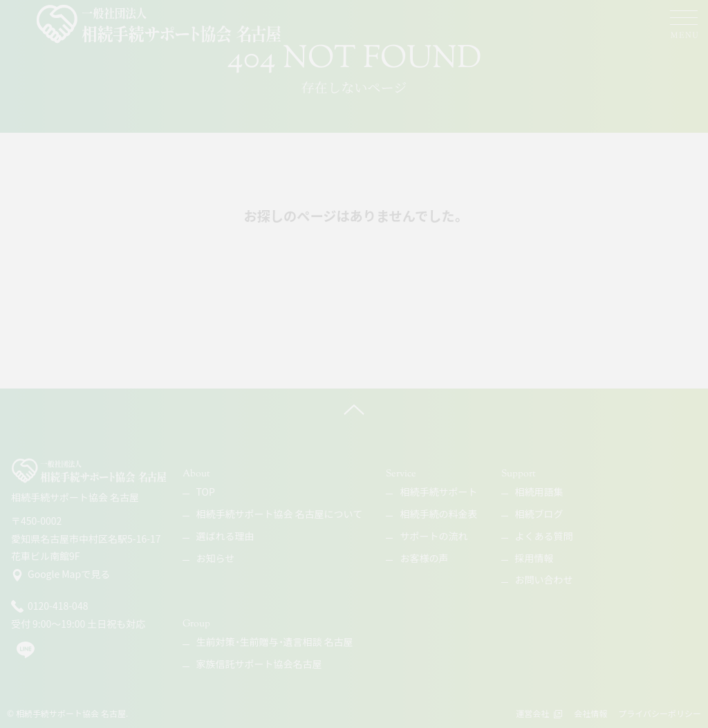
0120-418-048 (49, 606)
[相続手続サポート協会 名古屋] (160, 24)
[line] (26, 655)
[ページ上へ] (354, 409)
